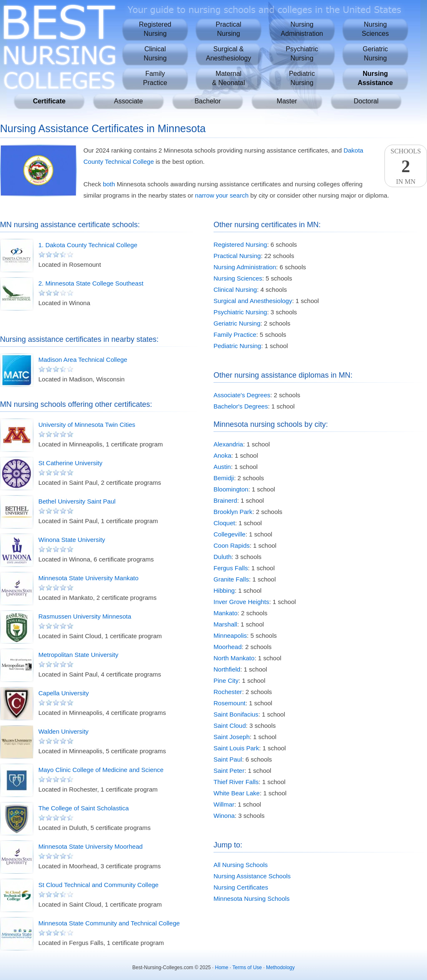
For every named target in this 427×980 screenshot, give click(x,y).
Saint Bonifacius (236, 714)
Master (287, 101)
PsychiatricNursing (302, 54)
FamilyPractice (155, 78)
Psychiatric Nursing (240, 312)
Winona (224, 816)
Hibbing (224, 590)
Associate (128, 101)
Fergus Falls (231, 568)
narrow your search (222, 195)
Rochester (228, 692)
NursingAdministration (302, 29)
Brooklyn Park (233, 512)
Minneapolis (230, 635)
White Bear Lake (237, 793)
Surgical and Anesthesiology (253, 301)
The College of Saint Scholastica (84, 808)
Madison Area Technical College (83, 360)
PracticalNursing (228, 29)
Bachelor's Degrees (241, 406)
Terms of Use (247, 967)
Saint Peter (229, 771)
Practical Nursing (237, 256)
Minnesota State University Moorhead (90, 846)
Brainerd (225, 500)
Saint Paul (228, 759)
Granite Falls (231, 579)
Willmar (224, 804)
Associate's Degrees (242, 395)
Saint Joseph (232, 737)
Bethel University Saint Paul (77, 501)
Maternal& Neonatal (228, 78)
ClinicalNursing (155, 54)
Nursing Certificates (241, 887)
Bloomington (231, 489)
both (109, 184)
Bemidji (224, 478)
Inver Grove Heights (241, 602)
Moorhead (228, 647)
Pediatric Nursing (237, 346)
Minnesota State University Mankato (88, 578)
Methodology (280, 967)
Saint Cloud (230, 726)
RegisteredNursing (155, 29)
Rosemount (230, 703)
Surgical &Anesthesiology (229, 54)
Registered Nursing (240, 244)
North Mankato (234, 658)
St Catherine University (70, 463)
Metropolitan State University (78, 655)
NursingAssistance (376, 78)
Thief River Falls (236, 782)
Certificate (49, 101)
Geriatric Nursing (237, 323)
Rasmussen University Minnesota (85, 616)
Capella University (64, 693)
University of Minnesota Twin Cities (87, 425)
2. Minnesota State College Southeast (91, 283)
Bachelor (207, 101)
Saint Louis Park (236, 748)
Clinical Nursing (235, 289)
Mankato (226, 613)
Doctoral (366, 101)
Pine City (226, 680)
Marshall (225, 624)
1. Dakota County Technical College (88, 245)
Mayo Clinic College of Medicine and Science (101, 770)
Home (222, 967)
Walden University (63, 731)
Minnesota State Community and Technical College (109, 923)
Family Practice (235, 335)
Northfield (227, 669)
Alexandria (228, 444)
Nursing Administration (245, 267)
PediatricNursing (302, 78)
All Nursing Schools (241, 865)
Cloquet (224, 523)
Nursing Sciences (238, 278)
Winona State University (72, 540)
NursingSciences (376, 29)
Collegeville (230, 534)
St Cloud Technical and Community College (98, 885)
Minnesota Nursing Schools (252, 899)
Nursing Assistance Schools (252, 876)
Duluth (222, 557)
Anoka (222, 455)
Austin (222, 467)
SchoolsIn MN (406, 166)
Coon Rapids (232, 545)
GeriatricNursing (375, 54)
